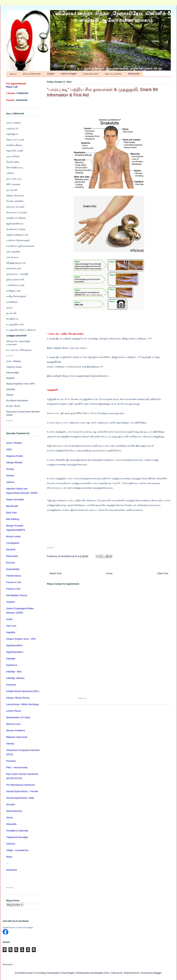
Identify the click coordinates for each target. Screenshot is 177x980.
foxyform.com (82, 698)
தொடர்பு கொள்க (113, 74)
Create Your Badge (25, 927)
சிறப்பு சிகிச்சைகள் (32, 74)
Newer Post (55, 573)
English (51, 74)
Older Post (163, 573)
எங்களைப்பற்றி (91, 74)
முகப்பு (13, 74)
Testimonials (134, 74)
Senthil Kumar (9, 927)
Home (109, 573)
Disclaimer (8, 964)
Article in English (69, 74)
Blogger (158, 973)
